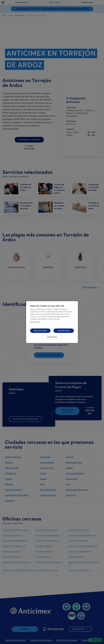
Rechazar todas (40, 331)
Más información (35, 322)
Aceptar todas (64, 331)
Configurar (52, 337)
